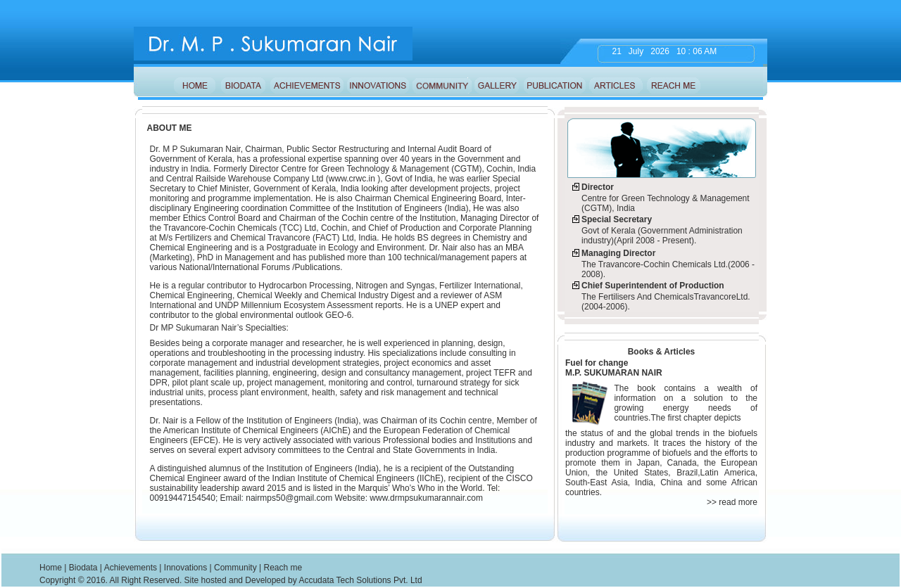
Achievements (131, 568)
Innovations (185, 568)
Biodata (83, 568)
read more (737, 502)
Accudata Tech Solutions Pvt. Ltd (360, 580)
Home (51, 568)
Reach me (283, 568)
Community (235, 568)
